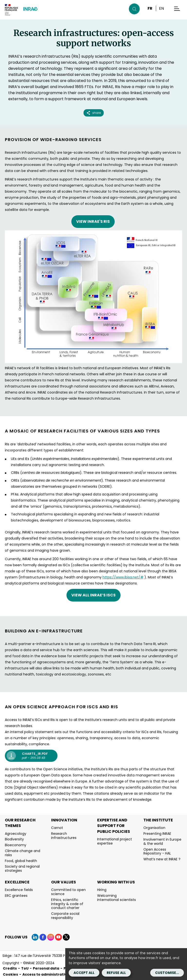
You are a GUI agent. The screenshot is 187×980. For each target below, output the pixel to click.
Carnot (57, 828)
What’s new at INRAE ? (162, 859)
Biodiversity (14, 839)
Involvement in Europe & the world (162, 841)
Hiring (102, 890)
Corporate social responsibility (65, 916)
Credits (10, 968)
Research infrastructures (64, 836)
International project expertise (115, 841)
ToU (25, 968)
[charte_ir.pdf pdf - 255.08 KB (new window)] (31, 756)
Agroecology (16, 834)
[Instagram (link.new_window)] (51, 937)
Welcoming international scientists (117, 898)
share (94, 113)
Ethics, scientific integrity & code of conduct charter (67, 904)
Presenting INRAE (157, 834)
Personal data (46, 968)
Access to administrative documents (57, 974)
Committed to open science (68, 892)
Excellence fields (19, 890)
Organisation (154, 828)
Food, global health (21, 861)
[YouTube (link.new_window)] (58, 937)
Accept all (84, 973)
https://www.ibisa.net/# (123, 577)
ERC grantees (16, 896)
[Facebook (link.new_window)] (43, 937)
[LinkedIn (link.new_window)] (35, 937)
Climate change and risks (23, 853)
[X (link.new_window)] (66, 937)
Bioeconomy (16, 845)
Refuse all (116, 973)
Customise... (167, 973)
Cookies (10, 974)
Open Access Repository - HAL (157, 851)
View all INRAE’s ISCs (93, 595)
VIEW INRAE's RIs (93, 221)
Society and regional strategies (22, 868)
